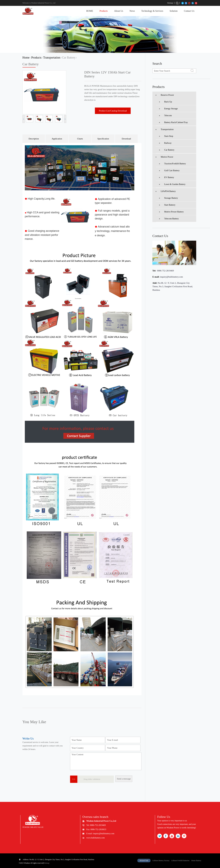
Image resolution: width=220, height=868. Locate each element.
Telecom (165, 115)
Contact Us (189, 11)
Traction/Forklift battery (172, 164)
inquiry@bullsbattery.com (171, 277)
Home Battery (196, 861)
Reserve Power (165, 95)
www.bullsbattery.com (96, 838)
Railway (165, 143)
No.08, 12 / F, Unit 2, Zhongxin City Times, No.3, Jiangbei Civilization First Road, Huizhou (173, 286)
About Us (119, 11)
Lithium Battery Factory (161, 861)
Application (57, 139)
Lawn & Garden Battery (172, 184)
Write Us (28, 739)
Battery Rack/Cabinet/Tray (174, 122)
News (132, 11)
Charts (80, 139)
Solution (174, 11)
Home (26, 57)
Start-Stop (166, 136)
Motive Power (164, 157)
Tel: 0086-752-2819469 (96, 825)
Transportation (52, 57)
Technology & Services (152, 11)
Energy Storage (168, 109)
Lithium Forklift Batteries (180, 861)
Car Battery (69, 57)
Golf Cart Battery (169, 170)
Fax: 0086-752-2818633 (96, 829)
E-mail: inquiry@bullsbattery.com (100, 834)
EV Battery (167, 177)
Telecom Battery (169, 219)
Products (104, 11)
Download (126, 139)
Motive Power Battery (171, 212)
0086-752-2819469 (165, 271)
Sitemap (170, 3)
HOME (90, 11)
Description (34, 139)
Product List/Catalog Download (113, 111)
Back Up (166, 102)
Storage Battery (169, 198)
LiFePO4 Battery (166, 191)
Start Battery (167, 205)
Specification (103, 139)
